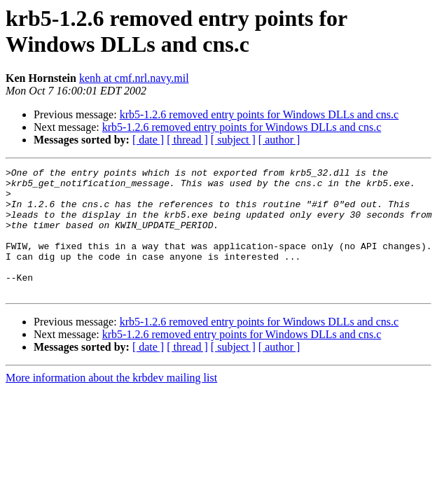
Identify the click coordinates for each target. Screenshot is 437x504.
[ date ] (148, 140)
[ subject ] (233, 140)
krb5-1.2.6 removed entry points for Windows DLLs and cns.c (259, 114)
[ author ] (279, 140)
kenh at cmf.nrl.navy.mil (134, 78)
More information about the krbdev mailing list (111, 403)
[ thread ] (187, 140)
